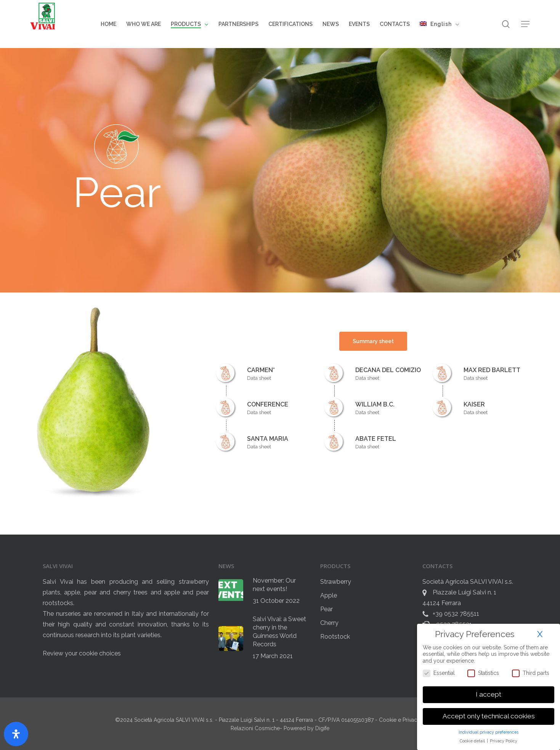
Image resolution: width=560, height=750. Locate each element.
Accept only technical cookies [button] (489, 716)
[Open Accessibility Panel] (16, 734)
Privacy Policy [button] (504, 741)
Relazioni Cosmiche (255, 728)
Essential (439, 673)
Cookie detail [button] (473, 741)
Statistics (483, 673)
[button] (525, 24)
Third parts (531, 673)
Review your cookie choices (82, 653)
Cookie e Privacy (400, 720)
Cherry (329, 623)
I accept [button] (489, 694)
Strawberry (336, 582)
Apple (329, 595)
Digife (322, 728)
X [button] (540, 634)
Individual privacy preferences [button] (489, 732)
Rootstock (335, 637)
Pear (327, 609)
